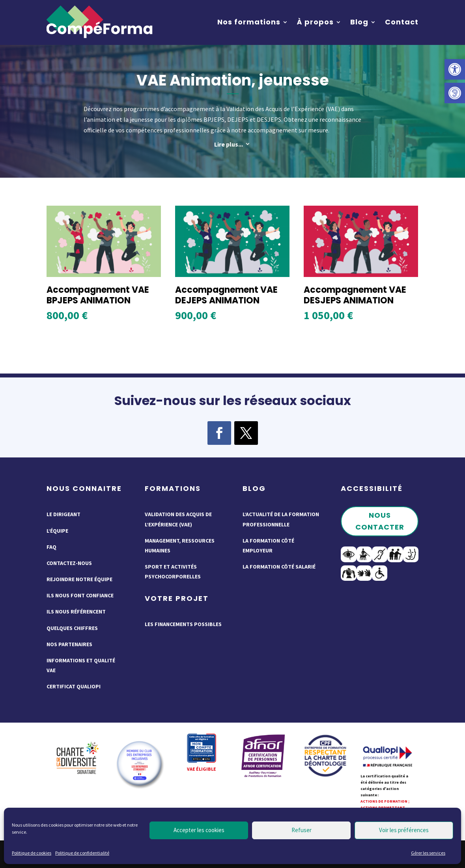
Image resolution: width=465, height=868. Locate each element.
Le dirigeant (63, 514)
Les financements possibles (183, 624)
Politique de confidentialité (82, 853)
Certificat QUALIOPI (74, 686)
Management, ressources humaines (180, 546)
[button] (455, 69)
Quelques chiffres (72, 628)
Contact (402, 22)
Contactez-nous (69, 563)
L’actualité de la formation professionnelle (281, 519)
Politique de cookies (32, 853)
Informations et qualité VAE (81, 665)
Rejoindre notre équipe (79, 579)
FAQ (51, 547)
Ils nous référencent (76, 612)
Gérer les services (428, 853)
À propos (315, 22)
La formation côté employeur (268, 546)
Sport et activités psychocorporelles (173, 572)
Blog (359, 22)
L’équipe (57, 531)
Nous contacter (380, 521)
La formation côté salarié (279, 567)
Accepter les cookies (199, 830)
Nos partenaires (69, 644)
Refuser (302, 830)
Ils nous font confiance (80, 595)
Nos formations (249, 22)
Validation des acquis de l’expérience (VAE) (178, 519)
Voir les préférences (404, 830)
